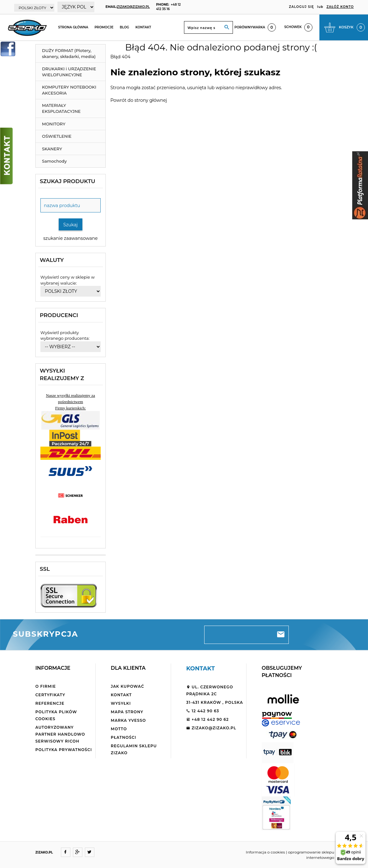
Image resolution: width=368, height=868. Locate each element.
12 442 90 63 (203, 711)
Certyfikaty (50, 695)
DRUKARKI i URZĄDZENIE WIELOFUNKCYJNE (69, 72)
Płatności (124, 737)
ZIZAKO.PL (44, 852)
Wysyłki (121, 703)
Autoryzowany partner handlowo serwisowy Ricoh (60, 734)
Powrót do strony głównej (139, 100)
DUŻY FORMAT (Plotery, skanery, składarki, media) (69, 53)
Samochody (54, 161)
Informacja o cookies (265, 852)
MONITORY (54, 124)
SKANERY (52, 149)
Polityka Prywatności (64, 750)
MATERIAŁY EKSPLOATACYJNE (61, 108)
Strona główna (73, 27)
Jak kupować (128, 686)
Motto (119, 729)
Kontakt (143, 27)
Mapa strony (127, 712)
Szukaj (71, 225)
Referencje (50, 703)
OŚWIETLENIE (57, 136)
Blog (124, 27)
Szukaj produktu (68, 181)
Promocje (104, 27)
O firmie (46, 686)
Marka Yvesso (128, 720)
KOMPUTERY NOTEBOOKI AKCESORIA (69, 90)
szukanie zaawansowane (70, 238)
